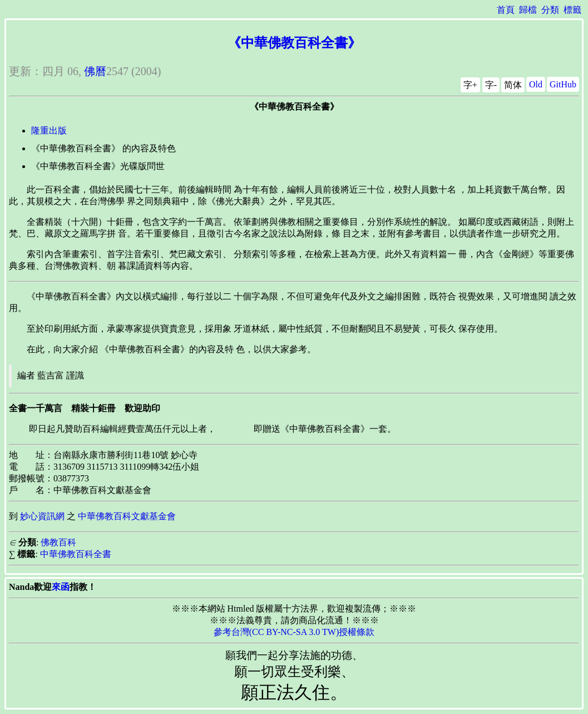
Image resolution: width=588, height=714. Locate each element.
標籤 (572, 10)
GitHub (563, 84)
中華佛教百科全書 (76, 554)
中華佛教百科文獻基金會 (127, 516)
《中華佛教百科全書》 (294, 43)
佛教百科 (58, 542)
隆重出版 (49, 131)
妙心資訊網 (42, 516)
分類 (550, 10)
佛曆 (95, 71)
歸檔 (528, 10)
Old (536, 84)
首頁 (506, 10)
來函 (61, 587)
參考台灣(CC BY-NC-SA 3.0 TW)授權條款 (294, 632)
